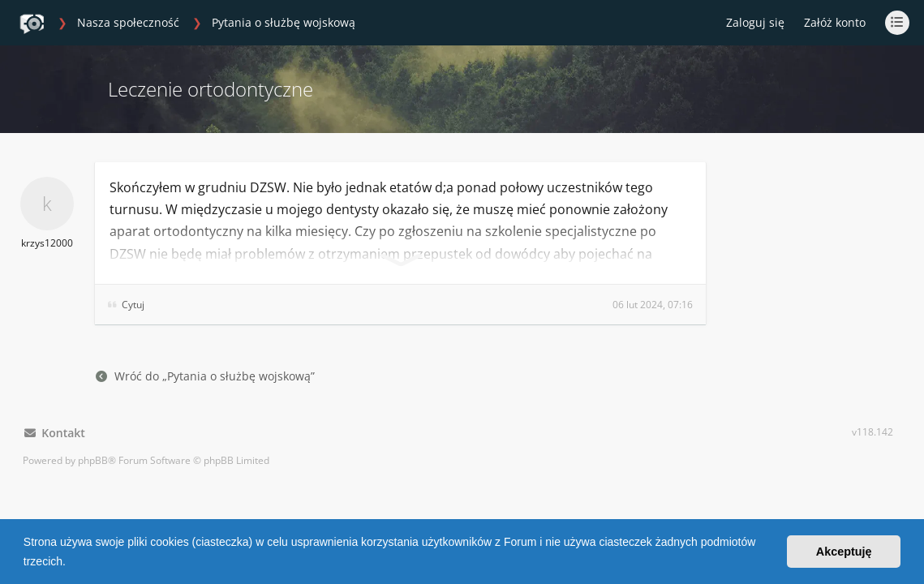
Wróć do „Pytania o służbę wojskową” (205, 376)
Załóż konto (835, 22)
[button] (71, 563)
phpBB (93, 460)
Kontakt (55, 433)
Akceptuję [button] (844, 552)
